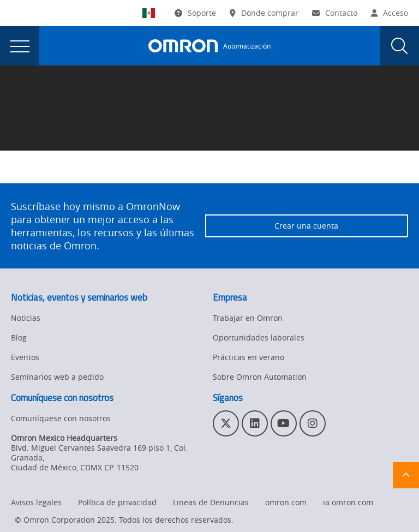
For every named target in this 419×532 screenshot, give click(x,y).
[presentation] (20, 46)
